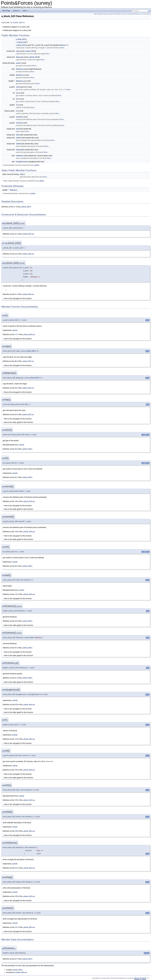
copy (18, 51)
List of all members (145, 14)
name (18, 63)
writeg (18, 150)
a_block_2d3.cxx (28, 234)
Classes (16, 11)
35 (16, 449)
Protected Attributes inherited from (19, 193)
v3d (17, 87)
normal (19, 123)
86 (16, 361)
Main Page (6, 11)
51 (16, 294)
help (22, 174)
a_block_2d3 (21, 39)
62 (16, 415)
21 (15, 207)
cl (17, 111)
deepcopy (20, 57)
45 (16, 566)
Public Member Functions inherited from (21, 165)
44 (16, 254)
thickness (62, 45)
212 (16, 868)
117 (16, 334)
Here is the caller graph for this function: (18, 422)
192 (16, 896)
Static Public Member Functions (118, 14)
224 (16, 705)
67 (16, 959)
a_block (36, 165)
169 (16, 831)
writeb (18, 144)
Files (25, 11)
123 (16, 739)
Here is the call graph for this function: (17, 299)
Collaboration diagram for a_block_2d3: (16, 30)
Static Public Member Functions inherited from (23, 181)
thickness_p (20, 81)
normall (19, 117)
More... (63, 48)
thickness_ (14, 190)
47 (16, 477)
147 (16, 594)
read (18, 129)
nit (17, 99)
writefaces (20, 156)
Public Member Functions (101, 14)
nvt (17, 93)
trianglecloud (21, 162)
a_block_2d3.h (18, 23)
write (18, 135)
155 (16, 800)
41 (16, 678)
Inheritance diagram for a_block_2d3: (16, 27)
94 (16, 388)
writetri (19, 138)
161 (16, 927)
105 (16, 770)
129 (16, 532)
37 (16, 234)
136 (16, 501)
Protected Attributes (133, 14)
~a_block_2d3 (21, 42)
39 (16, 621)
